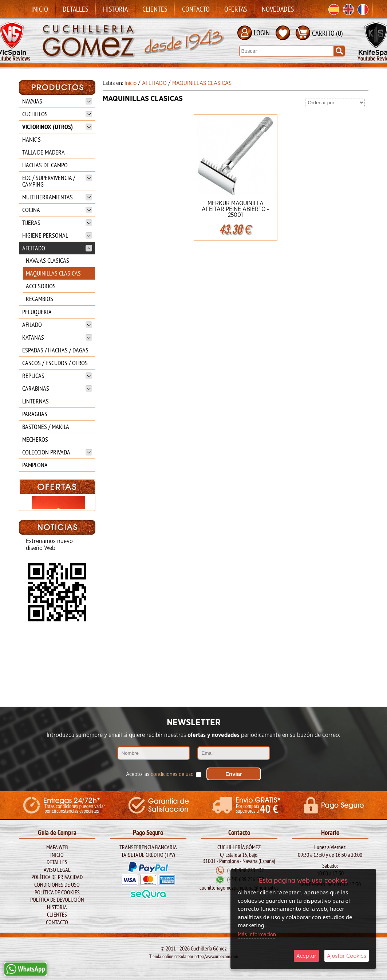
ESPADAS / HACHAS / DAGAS (55, 350)
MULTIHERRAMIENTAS (57, 197)
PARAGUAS (35, 414)
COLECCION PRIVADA (57, 452)
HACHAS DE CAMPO (45, 165)
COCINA (57, 210)
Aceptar (306, 956)
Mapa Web (57, 847)
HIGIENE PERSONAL (57, 235)
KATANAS (57, 337)
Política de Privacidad (57, 877)
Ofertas (236, 9)
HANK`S (31, 139)
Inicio (40, 9)
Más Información (257, 935)
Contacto (196, 9)
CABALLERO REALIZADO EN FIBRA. (57, 566)
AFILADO (57, 325)
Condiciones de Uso (57, 885)
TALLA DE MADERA (44, 152)
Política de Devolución (57, 899)
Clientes (155, 9)
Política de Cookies (57, 892)
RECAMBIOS (40, 299)
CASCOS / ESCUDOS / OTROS (55, 363)
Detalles (76, 9)
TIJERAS (57, 222)
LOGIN (262, 33)
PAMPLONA (35, 465)
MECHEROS (35, 439)
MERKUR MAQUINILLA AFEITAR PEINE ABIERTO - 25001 (235, 209)
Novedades (278, 9)
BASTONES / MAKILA (46, 427)
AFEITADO (57, 248)
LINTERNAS (35, 401)
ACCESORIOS (41, 286)
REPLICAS (57, 376)
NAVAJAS (57, 101)
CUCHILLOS (57, 114)
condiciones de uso (172, 774)
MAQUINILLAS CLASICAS (53, 273)
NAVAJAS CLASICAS (48, 260)
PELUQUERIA (37, 312)
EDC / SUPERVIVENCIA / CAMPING (57, 181)
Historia (115, 9)
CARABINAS (57, 388)
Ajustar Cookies (347, 956)
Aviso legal (57, 870)
